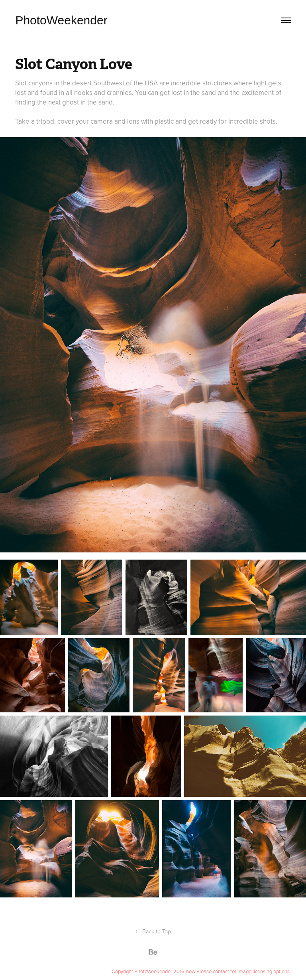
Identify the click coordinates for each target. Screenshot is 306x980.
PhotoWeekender (61, 20)
